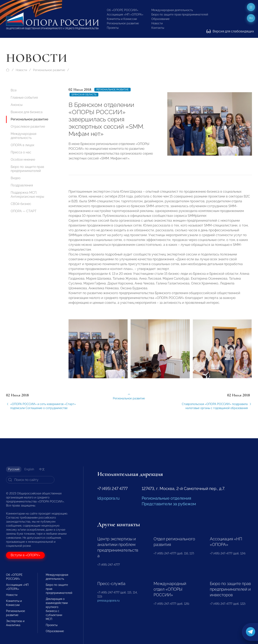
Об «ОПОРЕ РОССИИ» (123, 10)
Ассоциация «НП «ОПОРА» (125, 14)
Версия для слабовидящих (230, 31)
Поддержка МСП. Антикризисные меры (27, 195)
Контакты (158, 28)
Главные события (24, 98)
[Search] (30, 480)
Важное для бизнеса (27, 112)
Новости (157, 23)
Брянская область (84, 95)
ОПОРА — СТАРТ (24, 211)
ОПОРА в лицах (22, 145)
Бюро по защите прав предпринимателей (180, 14)
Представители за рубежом (169, 504)
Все (14, 90)
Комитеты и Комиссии (122, 19)
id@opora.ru (108, 498)
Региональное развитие (123, 23)
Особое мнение (23, 160)
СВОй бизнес (21, 204)
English (29, 469)
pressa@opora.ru (108, 601)
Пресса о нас (21, 152)
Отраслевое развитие (28, 127)
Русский (14, 469)
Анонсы (17, 105)
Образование (160, 19)
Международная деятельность (172, 10)
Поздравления (22, 185)
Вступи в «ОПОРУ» (25, 555)
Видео (16, 178)
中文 (42, 469)
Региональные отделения (166, 498)
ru (251, 18)
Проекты (113, 28)
